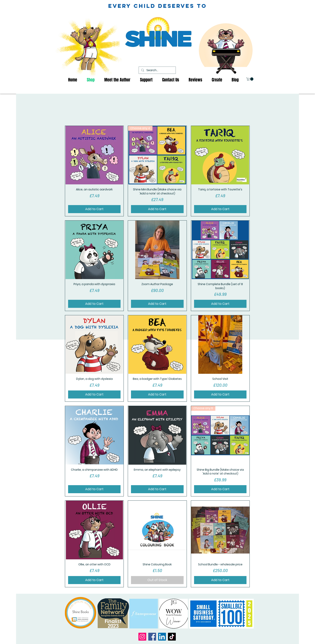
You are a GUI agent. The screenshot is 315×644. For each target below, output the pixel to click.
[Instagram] (142, 637)
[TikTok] (172, 637)
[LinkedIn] (162, 637)
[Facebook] (152, 637)
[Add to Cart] (94, 209)
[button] (250, 79)
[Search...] (157, 70)
